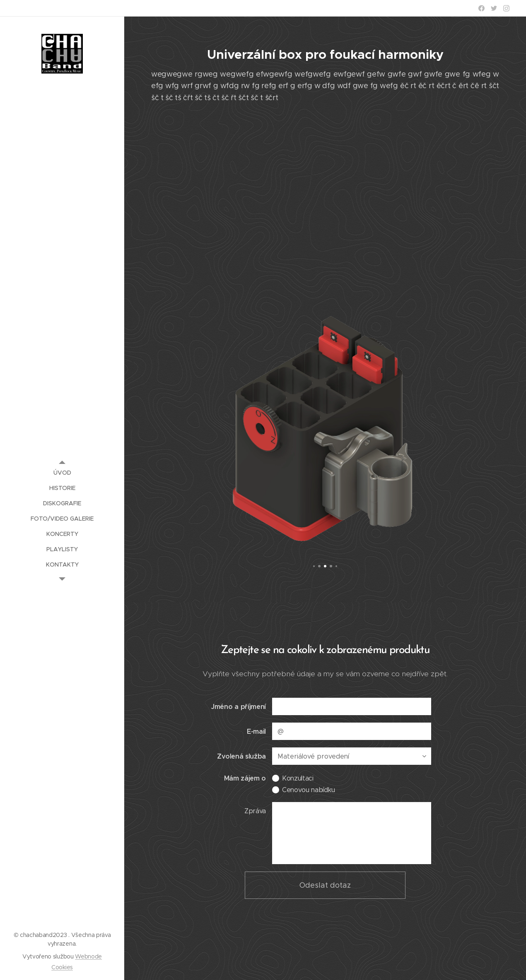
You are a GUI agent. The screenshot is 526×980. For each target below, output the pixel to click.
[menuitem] (62, 473)
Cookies (62, 967)
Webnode (88, 956)
